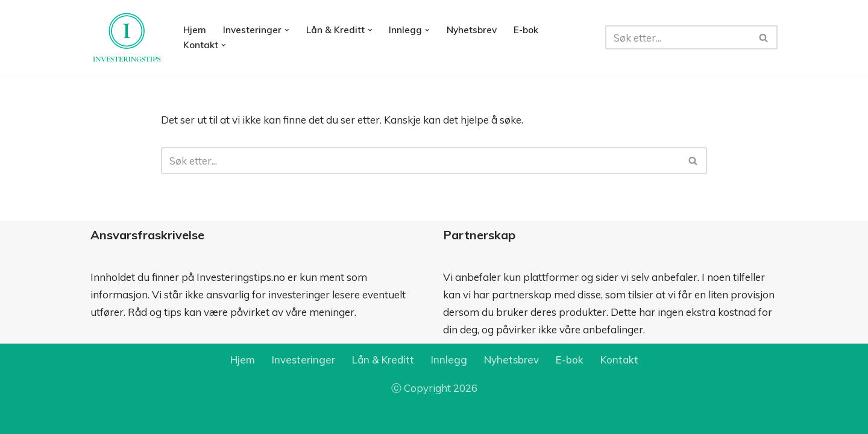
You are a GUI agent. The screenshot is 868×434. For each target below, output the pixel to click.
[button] (287, 30)
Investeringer (303, 360)
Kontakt (619, 360)
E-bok (526, 30)
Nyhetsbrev (472, 30)
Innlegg (449, 360)
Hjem (195, 30)
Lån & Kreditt (383, 360)
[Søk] (678, 37)
